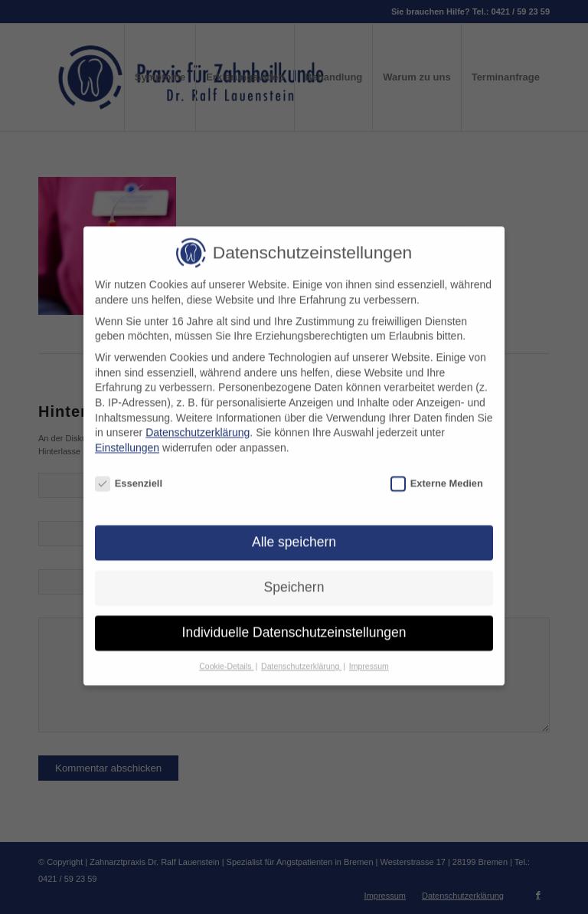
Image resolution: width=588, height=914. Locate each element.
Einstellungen (127, 440)
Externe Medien (437, 475)
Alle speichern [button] (294, 534)
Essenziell (129, 475)
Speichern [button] (294, 579)
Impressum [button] (369, 658)
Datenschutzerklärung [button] (301, 658)
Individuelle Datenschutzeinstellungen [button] (294, 624)
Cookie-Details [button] (226, 658)
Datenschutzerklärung (198, 424)
